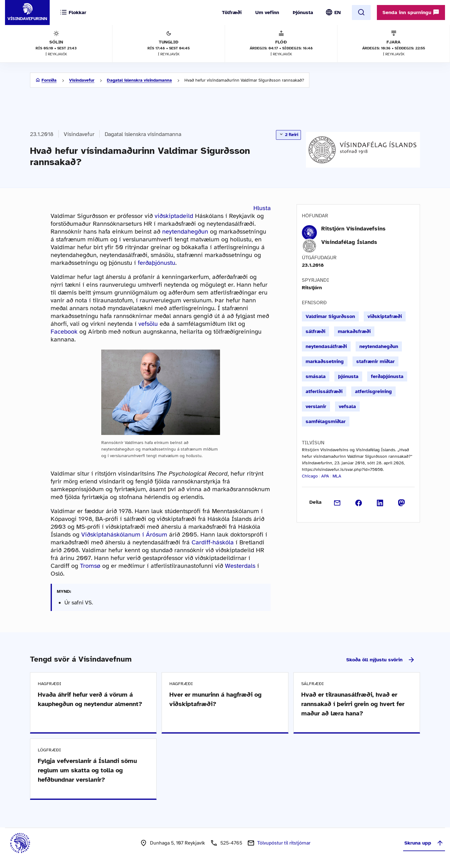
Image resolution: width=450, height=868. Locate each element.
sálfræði (315, 331)
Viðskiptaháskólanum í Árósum (124, 535)
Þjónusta (303, 13)
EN (337, 13)
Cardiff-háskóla (213, 542)
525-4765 (231, 843)
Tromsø (90, 566)
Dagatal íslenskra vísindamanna (139, 80)
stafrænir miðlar (375, 361)
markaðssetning (325, 361)
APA (325, 476)
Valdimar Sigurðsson (330, 316)
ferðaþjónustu (157, 263)
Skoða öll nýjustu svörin (381, 660)
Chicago (310, 476)
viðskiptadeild (174, 216)
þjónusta (348, 376)
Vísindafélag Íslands (349, 242)
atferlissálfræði (324, 391)
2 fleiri (288, 134)
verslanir (316, 406)
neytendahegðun (185, 232)
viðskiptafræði (385, 316)
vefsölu (148, 324)
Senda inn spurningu (411, 12)
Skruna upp (424, 843)
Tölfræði (232, 13)
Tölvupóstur (284, 843)
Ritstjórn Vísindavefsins (353, 229)
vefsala (347, 406)
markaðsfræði (354, 331)
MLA (337, 476)
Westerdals (240, 566)
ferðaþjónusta (387, 376)
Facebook (64, 332)
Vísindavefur (82, 80)
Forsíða (49, 80)
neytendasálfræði (326, 346)
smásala (316, 376)
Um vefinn (267, 13)
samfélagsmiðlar (326, 421)
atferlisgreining (373, 391)
